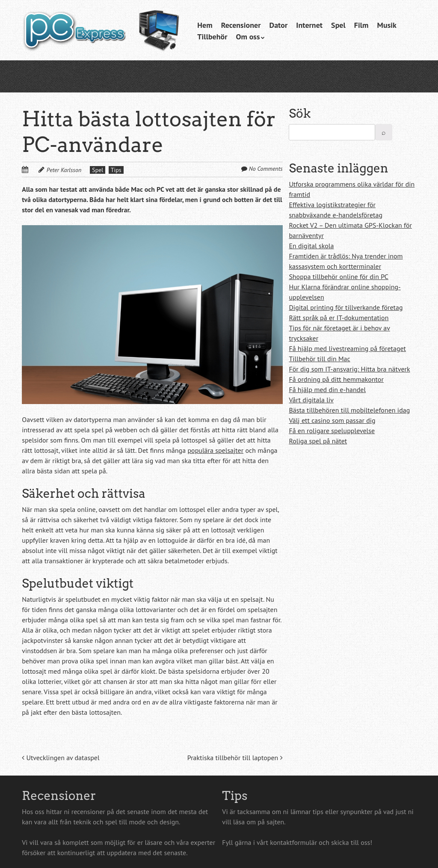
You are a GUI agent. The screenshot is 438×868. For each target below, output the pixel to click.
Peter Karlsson (64, 170)
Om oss (248, 37)
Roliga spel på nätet (318, 441)
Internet (309, 25)
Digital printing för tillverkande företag (346, 307)
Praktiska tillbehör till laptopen (235, 758)
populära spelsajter (215, 450)
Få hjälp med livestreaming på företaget (347, 348)
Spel (338, 25)
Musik (387, 25)
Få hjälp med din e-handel (327, 389)
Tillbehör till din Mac (319, 359)
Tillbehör (212, 37)
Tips (116, 170)
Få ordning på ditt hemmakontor (336, 379)
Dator (279, 25)
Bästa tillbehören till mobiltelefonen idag (349, 410)
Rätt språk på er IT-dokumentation (339, 318)
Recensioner (241, 25)
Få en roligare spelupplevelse (332, 431)
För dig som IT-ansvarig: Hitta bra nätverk (349, 369)
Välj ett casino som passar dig (332, 420)
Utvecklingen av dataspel (61, 758)
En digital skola (311, 246)
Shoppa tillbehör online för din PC (339, 276)
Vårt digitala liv (311, 400)
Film (361, 25)
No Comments (266, 169)
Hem (205, 25)
